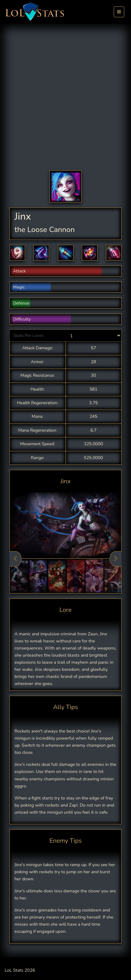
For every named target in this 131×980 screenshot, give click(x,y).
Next (116, 559)
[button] (17, 253)
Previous (15, 559)
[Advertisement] (65, 102)
